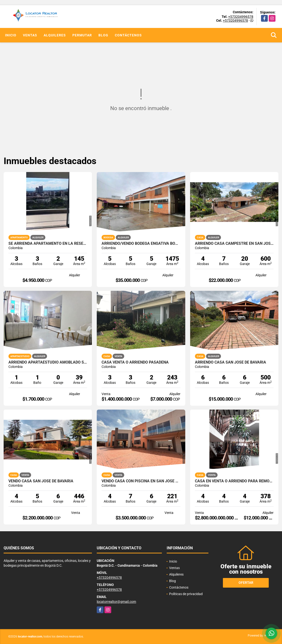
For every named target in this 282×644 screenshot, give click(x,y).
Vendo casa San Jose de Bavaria (41, 481)
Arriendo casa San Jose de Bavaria (230, 362)
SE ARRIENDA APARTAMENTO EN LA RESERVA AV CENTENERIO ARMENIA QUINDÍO (48, 244)
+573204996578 (241, 17)
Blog (103, 35)
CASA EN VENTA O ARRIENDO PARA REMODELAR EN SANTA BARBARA (234, 481)
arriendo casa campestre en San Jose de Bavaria (234, 244)
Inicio (11, 35)
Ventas (30, 35)
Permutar (82, 35)
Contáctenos (128, 35)
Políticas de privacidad (186, 594)
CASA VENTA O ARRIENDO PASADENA (135, 362)
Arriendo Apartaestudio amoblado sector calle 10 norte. (48, 362)
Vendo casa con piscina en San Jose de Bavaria (141, 481)
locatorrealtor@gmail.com (116, 602)
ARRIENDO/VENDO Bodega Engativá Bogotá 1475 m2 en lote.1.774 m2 (141, 244)
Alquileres (55, 35)
